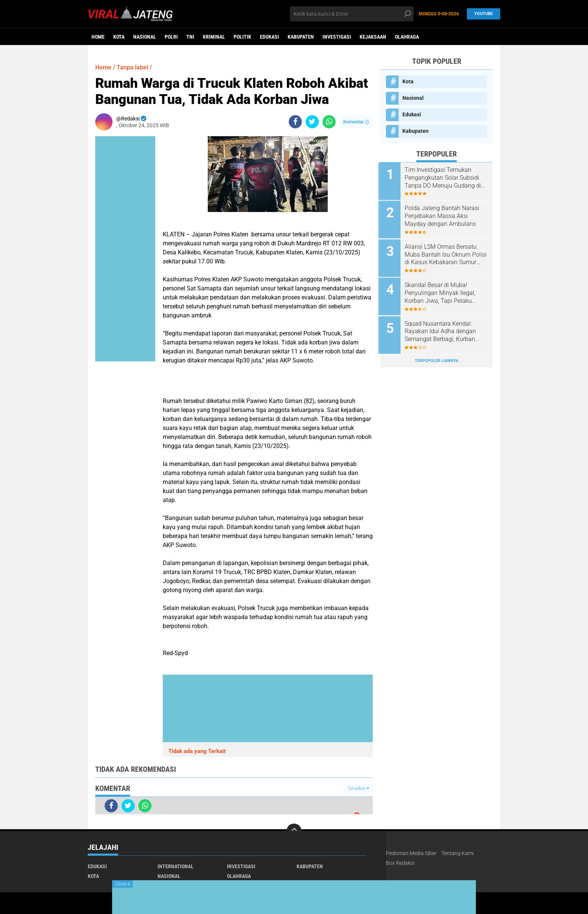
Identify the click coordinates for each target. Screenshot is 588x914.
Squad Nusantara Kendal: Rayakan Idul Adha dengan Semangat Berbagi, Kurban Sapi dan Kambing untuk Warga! (442, 329)
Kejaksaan (373, 37)
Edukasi (269, 37)
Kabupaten (301, 37)
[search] (352, 14)
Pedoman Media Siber (411, 853)
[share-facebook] (295, 122)
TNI (190, 37)
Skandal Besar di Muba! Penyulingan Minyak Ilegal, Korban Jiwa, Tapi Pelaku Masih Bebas (442, 292)
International (175, 866)
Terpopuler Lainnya (436, 358)
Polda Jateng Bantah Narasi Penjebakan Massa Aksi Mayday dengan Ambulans (444, 216)
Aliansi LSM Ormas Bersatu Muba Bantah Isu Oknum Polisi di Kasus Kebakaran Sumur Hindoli (442, 254)
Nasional (145, 37)
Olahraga (407, 37)
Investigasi (337, 37)
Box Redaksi (400, 863)
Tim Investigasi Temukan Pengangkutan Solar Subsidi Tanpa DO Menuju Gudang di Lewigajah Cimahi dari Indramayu (445, 178)
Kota (119, 37)
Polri (171, 37)
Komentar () (356, 122)
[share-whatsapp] (329, 122)
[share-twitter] (312, 122)
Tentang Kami (457, 853)
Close (122, 884)
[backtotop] (294, 831)
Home (98, 37)
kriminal (214, 37)
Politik (242, 37)
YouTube (482, 14)
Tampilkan (358, 788)
